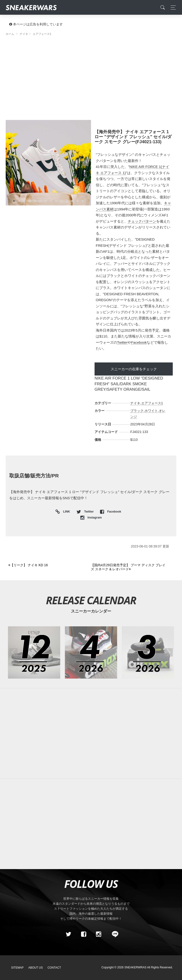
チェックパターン (142, 221)
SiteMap (17, 968)
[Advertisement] (91, 80)
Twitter (122, 342)
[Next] (129, 567)
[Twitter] (68, 934)
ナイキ (135, 403)
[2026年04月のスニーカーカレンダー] (91, 653)
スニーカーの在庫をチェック (134, 369)
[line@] (114, 934)
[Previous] (47, 565)
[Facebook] (83, 934)
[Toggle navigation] (172, 7)
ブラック (137, 411)
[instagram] (99, 934)
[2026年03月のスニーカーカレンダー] (148, 653)
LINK (66, 512)
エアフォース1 (152, 403)
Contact (54, 968)
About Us (36, 968)
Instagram (91, 518)
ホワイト (151, 411)
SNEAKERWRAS (135, 967)
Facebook (139, 342)
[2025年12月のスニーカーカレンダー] (34, 653)
